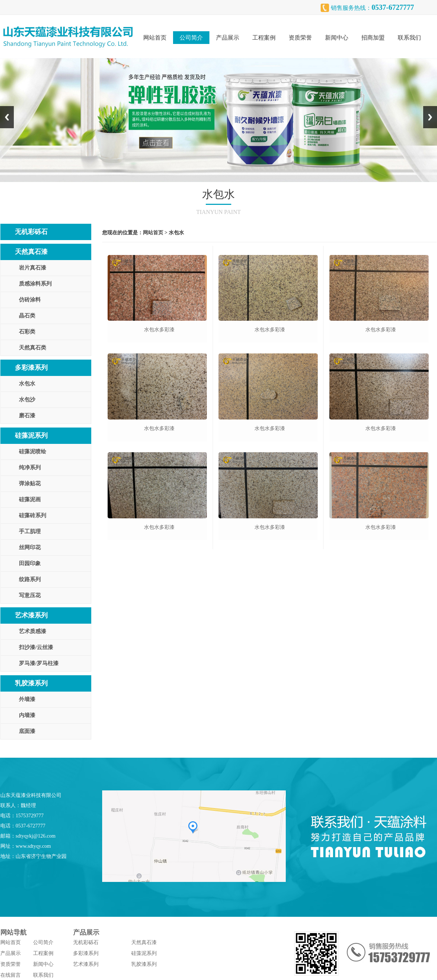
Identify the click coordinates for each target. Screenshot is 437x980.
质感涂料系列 (35, 284)
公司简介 (191, 38)
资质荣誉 (300, 38)
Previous (7, 117)
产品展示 (228, 38)
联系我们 (409, 38)
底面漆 (27, 731)
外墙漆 (27, 699)
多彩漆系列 (31, 368)
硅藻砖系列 (33, 515)
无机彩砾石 (31, 232)
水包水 (27, 384)
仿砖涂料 (30, 300)
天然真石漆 (31, 252)
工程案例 (264, 38)
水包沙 (27, 400)
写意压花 (30, 595)
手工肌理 (30, 531)
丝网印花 (30, 547)
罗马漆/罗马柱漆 (39, 663)
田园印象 (30, 563)
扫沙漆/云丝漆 (36, 647)
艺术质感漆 (33, 631)
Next (430, 117)
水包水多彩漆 (159, 330)
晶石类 (27, 316)
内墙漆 (27, 715)
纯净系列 (30, 467)
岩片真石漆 (33, 268)
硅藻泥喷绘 (33, 451)
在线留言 (11, 975)
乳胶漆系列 (31, 683)
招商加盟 (373, 38)
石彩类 (27, 332)
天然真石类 (33, 348)
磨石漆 (27, 416)
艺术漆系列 (31, 615)
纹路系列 (30, 579)
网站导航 (13, 932)
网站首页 (155, 38)
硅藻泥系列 (31, 436)
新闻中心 (337, 38)
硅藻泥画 (30, 499)
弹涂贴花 (30, 483)
